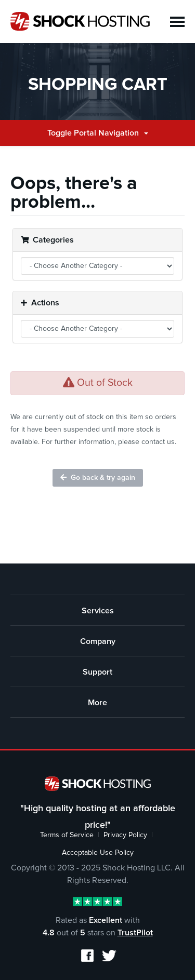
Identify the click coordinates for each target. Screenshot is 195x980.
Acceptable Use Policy (98, 853)
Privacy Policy (125, 835)
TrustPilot (135, 933)
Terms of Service (67, 835)
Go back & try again (98, 478)
